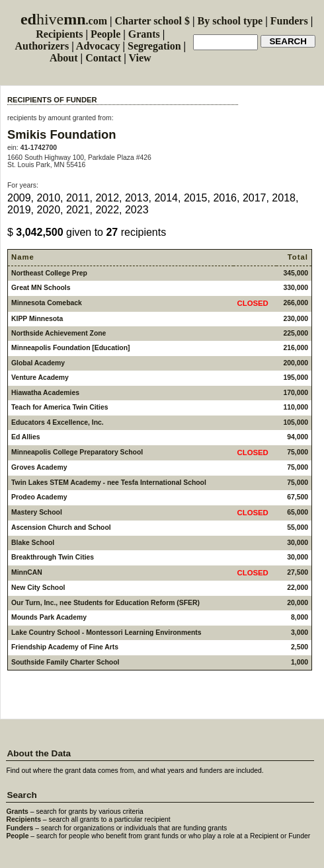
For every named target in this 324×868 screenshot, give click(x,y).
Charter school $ (152, 21)
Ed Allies (26, 437)
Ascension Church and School (61, 527)
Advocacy (98, 46)
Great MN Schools (41, 288)
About (64, 58)
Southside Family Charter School (65, 662)
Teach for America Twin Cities (60, 407)
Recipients (59, 34)
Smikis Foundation (62, 134)
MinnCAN (27, 572)
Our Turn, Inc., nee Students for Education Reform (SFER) (105, 603)
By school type (230, 21)
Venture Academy (40, 378)
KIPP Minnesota (37, 319)
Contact (103, 58)
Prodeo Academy (39, 497)
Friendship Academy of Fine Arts (65, 647)
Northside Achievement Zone (59, 333)
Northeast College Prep (49, 273)
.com (64, 21)
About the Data (39, 753)
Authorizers (42, 46)
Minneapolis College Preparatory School (77, 452)
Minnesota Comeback (47, 303)
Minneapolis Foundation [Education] (71, 348)
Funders (289, 21)
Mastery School (37, 512)
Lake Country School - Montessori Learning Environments (106, 633)
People (105, 34)
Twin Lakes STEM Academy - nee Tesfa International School (109, 483)
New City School (38, 588)
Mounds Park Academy (49, 617)
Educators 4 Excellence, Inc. (58, 422)
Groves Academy (39, 467)
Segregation (154, 46)
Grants (144, 34)
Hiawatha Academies (45, 393)
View (140, 58)
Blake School (33, 543)
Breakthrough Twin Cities (53, 557)
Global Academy (38, 363)
